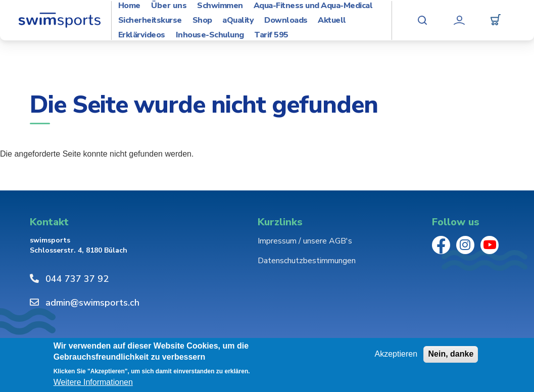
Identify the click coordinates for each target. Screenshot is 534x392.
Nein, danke (451, 354)
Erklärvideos (142, 35)
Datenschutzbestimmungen (307, 261)
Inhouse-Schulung (210, 35)
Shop (202, 20)
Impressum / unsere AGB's (305, 241)
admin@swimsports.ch (92, 303)
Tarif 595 (271, 35)
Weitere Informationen (93, 382)
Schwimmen (220, 6)
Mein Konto (459, 20)
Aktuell (332, 20)
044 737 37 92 (77, 279)
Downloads (286, 20)
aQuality (238, 20)
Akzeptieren (396, 354)
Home (129, 6)
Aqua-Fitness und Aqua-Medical (313, 6)
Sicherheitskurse (150, 20)
